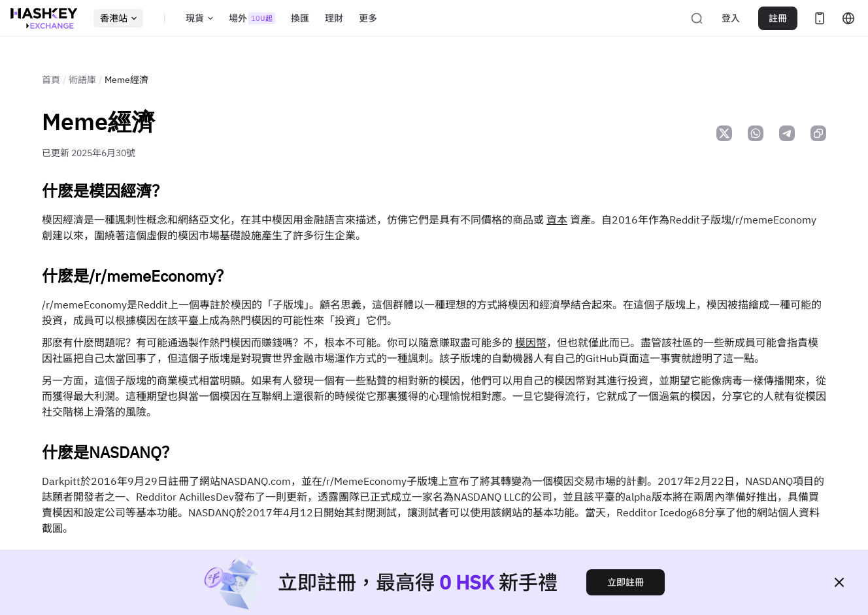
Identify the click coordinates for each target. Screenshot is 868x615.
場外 (252, 18)
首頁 (51, 80)
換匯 (300, 18)
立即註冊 (626, 582)
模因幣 (531, 342)
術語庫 (82, 80)
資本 (557, 220)
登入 (731, 18)
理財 (334, 18)
